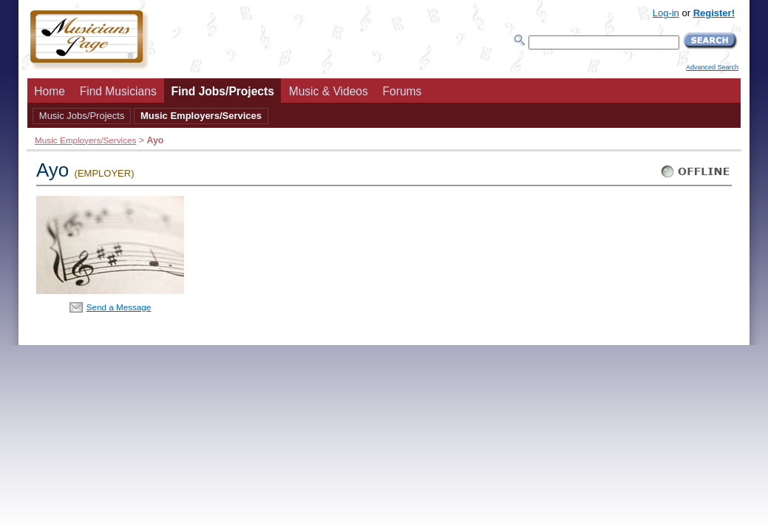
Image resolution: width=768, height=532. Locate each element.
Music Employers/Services (201, 116)
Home (50, 91)
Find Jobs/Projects (222, 91)
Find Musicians (118, 91)
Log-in (666, 13)
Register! (714, 13)
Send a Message (119, 307)
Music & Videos (329, 91)
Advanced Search (712, 67)
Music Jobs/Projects (82, 116)
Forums (402, 91)
